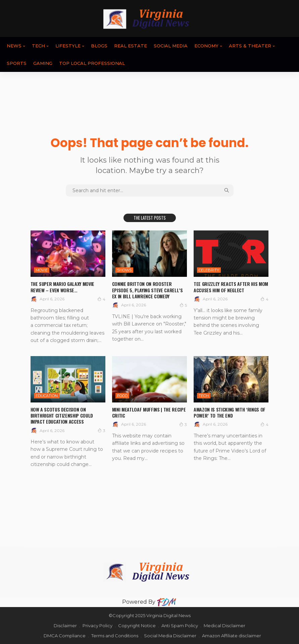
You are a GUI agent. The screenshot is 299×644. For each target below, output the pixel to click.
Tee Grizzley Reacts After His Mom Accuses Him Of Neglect (231, 287)
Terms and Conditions (115, 636)
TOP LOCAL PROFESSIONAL (92, 63)
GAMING (43, 63)
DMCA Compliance (65, 636)
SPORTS (17, 63)
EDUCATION (47, 396)
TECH (38, 46)
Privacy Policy (97, 626)
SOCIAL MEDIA (171, 46)
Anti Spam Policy (180, 626)
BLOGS (99, 46)
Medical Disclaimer (225, 626)
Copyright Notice (137, 626)
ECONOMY (206, 46)
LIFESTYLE (68, 46)
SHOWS (124, 270)
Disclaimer (65, 626)
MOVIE (42, 270)
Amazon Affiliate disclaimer (232, 636)
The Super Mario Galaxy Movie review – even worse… (62, 287)
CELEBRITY (209, 270)
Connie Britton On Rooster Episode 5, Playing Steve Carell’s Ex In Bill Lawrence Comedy (147, 290)
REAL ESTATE (131, 46)
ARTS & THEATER (250, 46)
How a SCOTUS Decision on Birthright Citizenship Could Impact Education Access (62, 415)
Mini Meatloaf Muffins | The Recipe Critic (149, 412)
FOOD (122, 396)
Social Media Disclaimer (170, 636)
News (14, 46)
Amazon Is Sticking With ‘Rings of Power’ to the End (229, 412)
